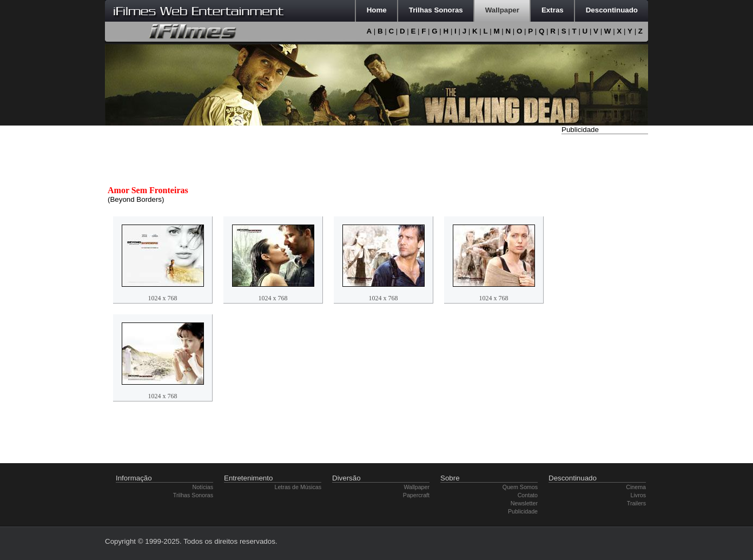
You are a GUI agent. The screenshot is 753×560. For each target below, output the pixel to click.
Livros (638, 495)
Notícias (203, 487)
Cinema (636, 487)
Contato (528, 495)
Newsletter (524, 503)
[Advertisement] (605, 299)
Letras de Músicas (298, 487)
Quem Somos (520, 487)
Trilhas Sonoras (193, 495)
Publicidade (523, 511)
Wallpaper (417, 487)
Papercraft (416, 495)
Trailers (636, 503)
